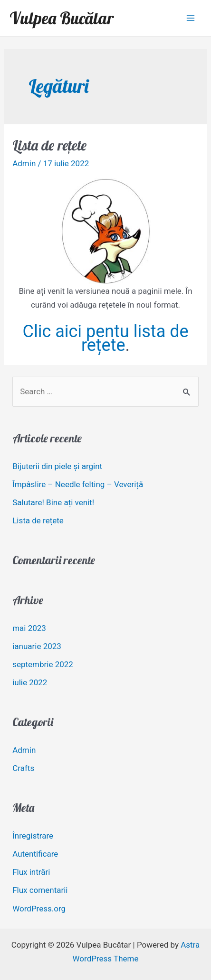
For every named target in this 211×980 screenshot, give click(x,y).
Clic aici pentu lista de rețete (105, 338)
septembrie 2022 (43, 664)
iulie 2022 (30, 682)
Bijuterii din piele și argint (57, 466)
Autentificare (35, 854)
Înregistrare (33, 836)
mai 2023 (29, 628)
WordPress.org (39, 909)
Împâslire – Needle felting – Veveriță (78, 484)
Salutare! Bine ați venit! (53, 502)
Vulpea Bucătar (62, 18)
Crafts (23, 768)
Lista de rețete (49, 145)
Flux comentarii (40, 890)
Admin (24, 163)
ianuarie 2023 (37, 646)
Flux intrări (31, 872)
